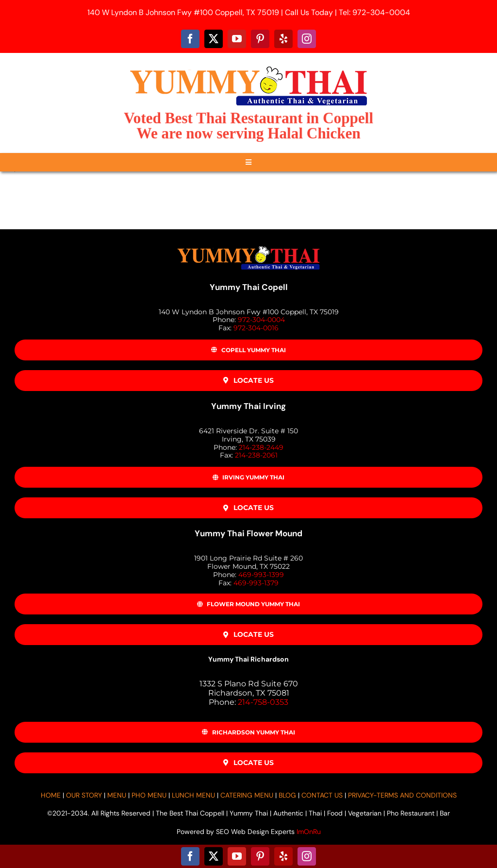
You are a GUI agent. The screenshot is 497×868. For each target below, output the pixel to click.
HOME (51, 795)
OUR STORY (84, 795)
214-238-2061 (256, 455)
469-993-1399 (261, 575)
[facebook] (190, 39)
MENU (117, 795)
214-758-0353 (263, 702)
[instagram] (307, 39)
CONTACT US (322, 795)
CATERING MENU (247, 795)
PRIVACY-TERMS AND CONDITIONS (402, 795)
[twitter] (214, 39)
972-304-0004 (261, 320)
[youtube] (237, 39)
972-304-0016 (256, 328)
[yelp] (283, 39)
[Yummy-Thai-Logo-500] (248, 66)
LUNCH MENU (193, 795)
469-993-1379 (256, 583)
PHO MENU (149, 795)
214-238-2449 (261, 447)
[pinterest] (260, 39)
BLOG (287, 795)
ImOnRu (309, 832)
